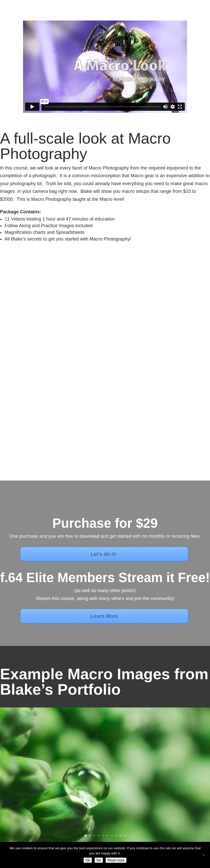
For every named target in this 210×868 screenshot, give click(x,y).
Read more (116, 860)
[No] (204, 855)
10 (125, 836)
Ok (88, 860)
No (99, 860)
